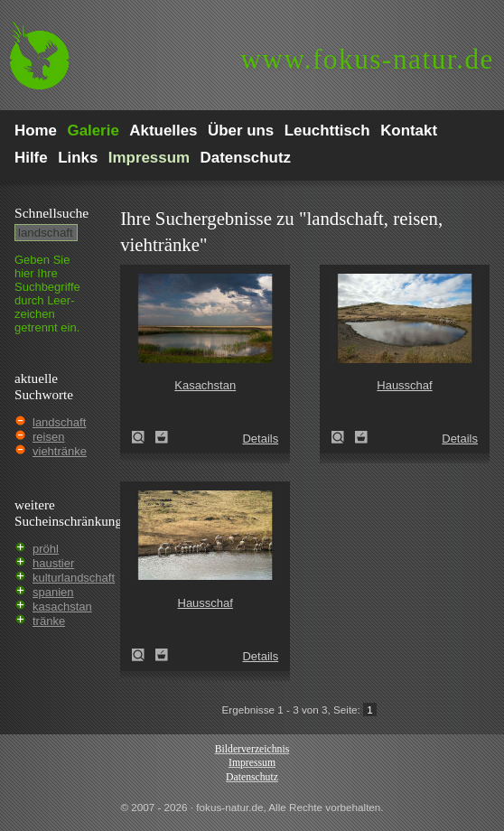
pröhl (46, 549)
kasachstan (62, 607)
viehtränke (60, 451)
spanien (53, 592)
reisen (48, 437)
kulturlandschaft (74, 578)
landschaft (59, 422)
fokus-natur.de (367, 59)
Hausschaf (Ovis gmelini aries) (343, 437)
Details (260, 439)
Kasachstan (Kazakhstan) (144, 437)
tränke (49, 621)
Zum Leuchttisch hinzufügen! (162, 437)
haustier (53, 563)
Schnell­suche (51, 213)
